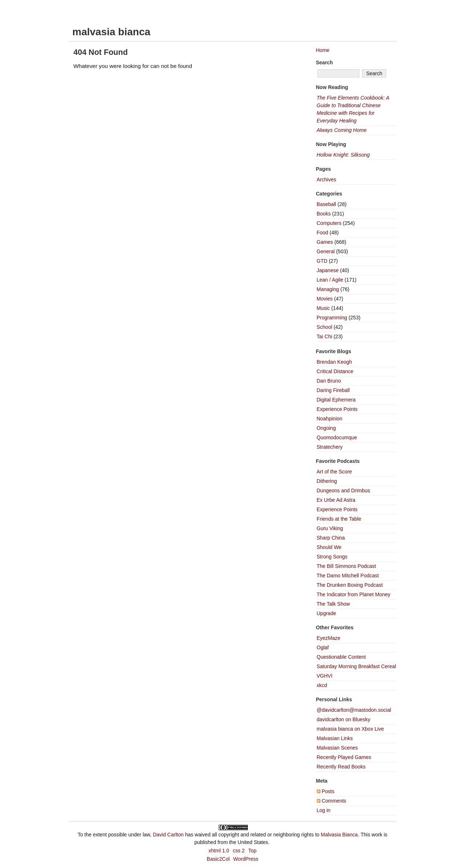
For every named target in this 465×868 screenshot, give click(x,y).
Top (252, 851)
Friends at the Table (339, 519)
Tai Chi (325, 336)
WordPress (246, 859)
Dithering (327, 481)
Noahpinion (330, 419)
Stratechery (330, 447)
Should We (329, 547)
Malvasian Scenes (337, 748)
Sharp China (331, 538)
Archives (327, 179)
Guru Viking (330, 528)
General (326, 251)
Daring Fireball (333, 390)
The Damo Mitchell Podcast (348, 576)
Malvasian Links (335, 738)
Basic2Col (218, 859)
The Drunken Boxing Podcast (350, 585)
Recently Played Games (344, 757)
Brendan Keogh (334, 362)
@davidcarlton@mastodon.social (354, 710)
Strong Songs (332, 557)
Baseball (327, 204)
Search (325, 62)
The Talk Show (333, 604)
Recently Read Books (341, 767)
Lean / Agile (330, 280)
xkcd (322, 685)
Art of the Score (334, 472)
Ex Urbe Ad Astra (336, 500)
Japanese (328, 270)
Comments (332, 801)
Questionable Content (341, 657)
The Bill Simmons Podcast (346, 566)
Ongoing (326, 428)
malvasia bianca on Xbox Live (350, 729)
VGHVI (325, 676)
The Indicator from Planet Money (354, 594)
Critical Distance (335, 371)
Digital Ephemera (336, 400)
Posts (326, 791)
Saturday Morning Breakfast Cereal (357, 666)
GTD (322, 261)
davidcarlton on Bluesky (344, 719)
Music (324, 308)
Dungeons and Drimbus (343, 490)
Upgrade (327, 613)
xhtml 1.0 (219, 851)
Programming (332, 318)
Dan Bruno (329, 381)
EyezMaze (329, 638)
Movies (325, 299)
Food (323, 233)
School (325, 327)
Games (325, 242)
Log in (324, 810)
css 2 (239, 851)
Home (323, 50)
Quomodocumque (337, 437)
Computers (329, 223)
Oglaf (323, 647)
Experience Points (337, 409)
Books (324, 214)
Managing (328, 289)
